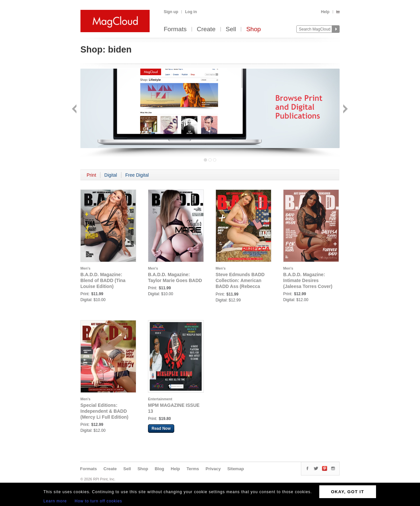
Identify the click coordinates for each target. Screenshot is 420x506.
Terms (193, 469)
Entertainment (160, 399)
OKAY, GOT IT (348, 492)
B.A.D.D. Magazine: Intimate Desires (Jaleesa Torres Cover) (308, 280)
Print (91, 175)
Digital (111, 175)
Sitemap (236, 469)
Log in (191, 12)
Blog (159, 469)
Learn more (55, 501)
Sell (231, 29)
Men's (85, 268)
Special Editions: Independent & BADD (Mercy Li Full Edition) (104, 411)
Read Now (161, 429)
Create (206, 29)
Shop (253, 29)
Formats (175, 29)
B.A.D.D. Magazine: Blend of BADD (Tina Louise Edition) (103, 280)
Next (345, 110)
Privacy (213, 469)
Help (325, 12)
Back (75, 110)
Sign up (171, 12)
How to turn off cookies (99, 501)
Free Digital (137, 175)
